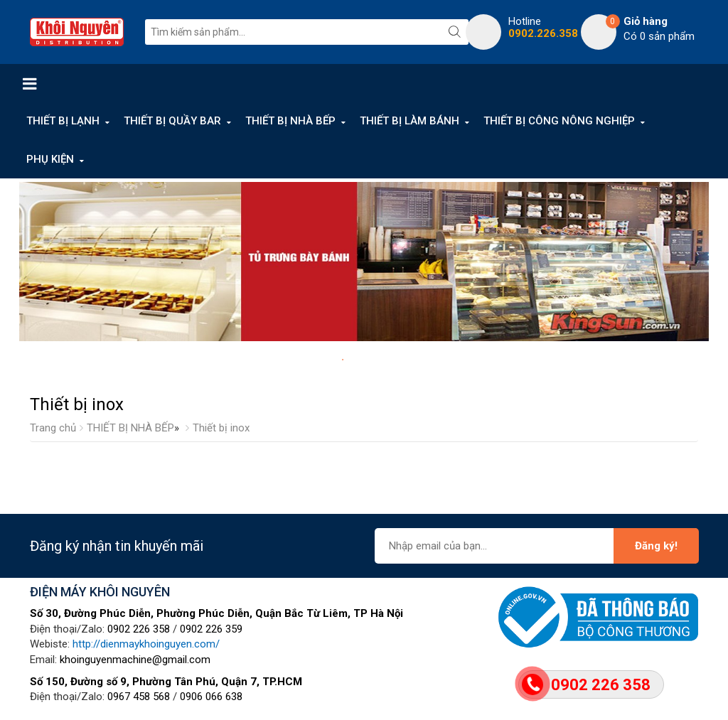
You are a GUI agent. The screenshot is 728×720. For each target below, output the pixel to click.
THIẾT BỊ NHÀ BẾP (290, 121)
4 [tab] (385, 360)
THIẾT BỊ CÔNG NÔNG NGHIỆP (559, 121)
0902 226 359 (211, 629)
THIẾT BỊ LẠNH (63, 121)
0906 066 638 (211, 697)
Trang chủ (53, 428)
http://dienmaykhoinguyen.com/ (146, 644)
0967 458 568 (139, 697)
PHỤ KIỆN (50, 159)
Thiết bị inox (221, 428)
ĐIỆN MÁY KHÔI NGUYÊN (100, 592)
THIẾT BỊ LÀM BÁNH (409, 121)
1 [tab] (343, 360)
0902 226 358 (139, 629)
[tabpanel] (364, 262)
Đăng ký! (656, 546)
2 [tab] (357, 360)
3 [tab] (371, 360)
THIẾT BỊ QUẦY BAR (172, 121)
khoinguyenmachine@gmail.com (135, 660)
